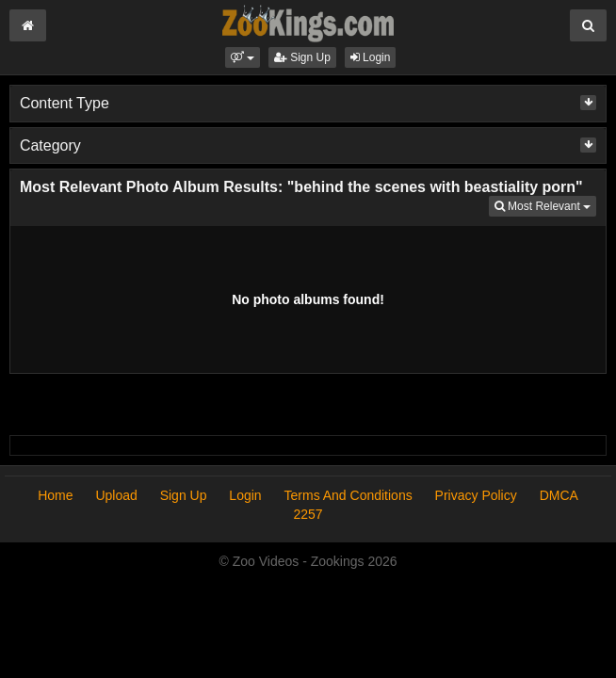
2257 (308, 514)
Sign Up (302, 57)
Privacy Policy (476, 495)
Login (371, 57)
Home (55, 495)
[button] (243, 57)
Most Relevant (545, 205)
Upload (116, 495)
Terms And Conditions (349, 495)
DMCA (559, 495)
